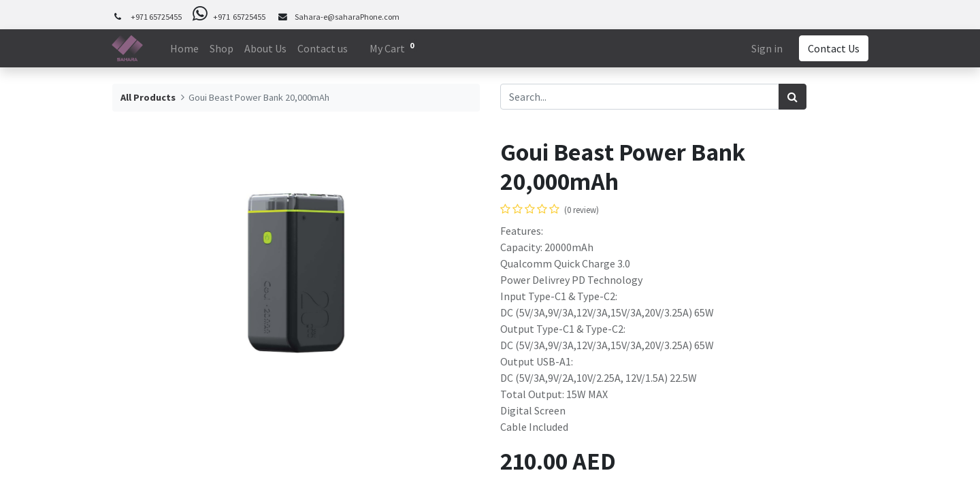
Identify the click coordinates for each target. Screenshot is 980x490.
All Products (148, 97)
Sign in (766, 48)
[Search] (793, 97)
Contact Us (833, 48)
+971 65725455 (156, 17)
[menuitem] (184, 48)
